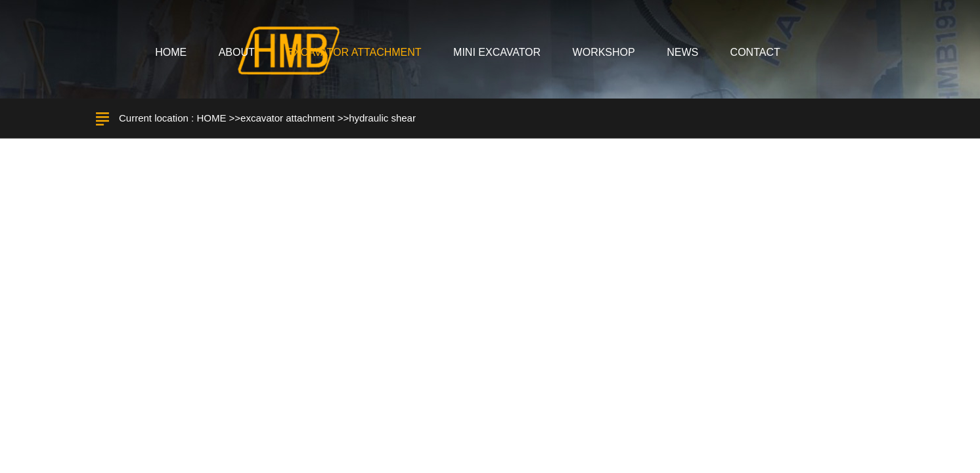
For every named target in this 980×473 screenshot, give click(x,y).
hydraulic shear (382, 118)
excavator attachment (287, 118)
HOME (211, 118)
